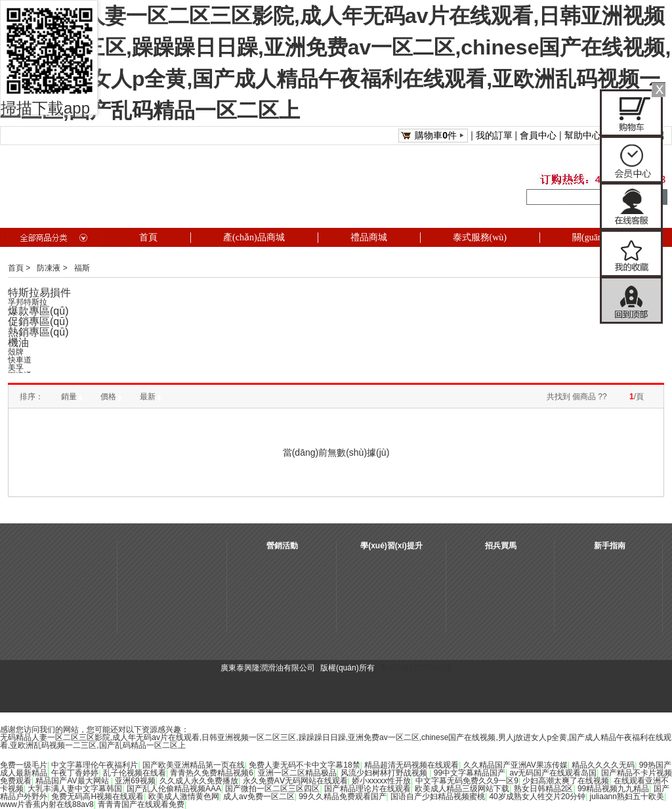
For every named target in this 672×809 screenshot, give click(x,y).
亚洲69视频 (135, 781)
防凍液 (49, 268)
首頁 (16, 268)
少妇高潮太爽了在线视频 (566, 781)
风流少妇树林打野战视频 (385, 773)
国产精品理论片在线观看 (367, 789)
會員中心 (538, 135)
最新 (151, 397)
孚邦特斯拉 (28, 302)
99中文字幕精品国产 (470, 773)
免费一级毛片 (24, 765)
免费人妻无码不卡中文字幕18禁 (304, 765)
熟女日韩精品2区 (544, 789)
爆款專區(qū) (38, 311)
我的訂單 (494, 135)
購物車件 (436, 135)
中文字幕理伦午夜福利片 (94, 765)
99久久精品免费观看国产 (342, 797)
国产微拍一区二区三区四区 (272, 789)
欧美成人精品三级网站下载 (462, 789)
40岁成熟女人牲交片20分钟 (537, 797)
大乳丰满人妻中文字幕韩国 (75, 789)
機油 (18, 342)
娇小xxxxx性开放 (381, 781)
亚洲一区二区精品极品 (297, 773)
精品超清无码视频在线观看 (411, 765)
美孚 (16, 368)
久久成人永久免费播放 (199, 781)
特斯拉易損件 (39, 293)
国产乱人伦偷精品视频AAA (174, 789)
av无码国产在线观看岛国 (554, 773)
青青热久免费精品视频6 (212, 773)
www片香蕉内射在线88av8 (47, 804)
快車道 (20, 360)
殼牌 (16, 352)
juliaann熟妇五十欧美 (627, 797)
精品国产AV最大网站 (73, 781)
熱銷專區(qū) (38, 332)
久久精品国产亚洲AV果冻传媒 (515, 765)
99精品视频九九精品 (613, 789)
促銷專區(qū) (38, 321)
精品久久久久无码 (603, 765)
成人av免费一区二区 (259, 797)
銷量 (72, 397)
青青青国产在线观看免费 (141, 804)
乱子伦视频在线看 (135, 773)
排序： (31, 397)
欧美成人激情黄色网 (184, 797)
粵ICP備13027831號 (416, 668)
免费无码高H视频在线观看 (97, 797)
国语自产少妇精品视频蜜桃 (438, 797)
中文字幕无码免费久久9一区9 (467, 781)
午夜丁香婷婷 (75, 773)
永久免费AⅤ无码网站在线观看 (295, 781)
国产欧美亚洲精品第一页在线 (194, 765)
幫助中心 (583, 135)
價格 (111, 397)
